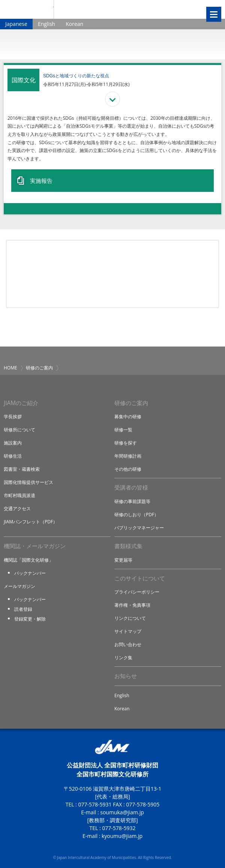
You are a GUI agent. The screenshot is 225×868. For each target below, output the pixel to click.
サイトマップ (128, 631)
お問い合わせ (128, 644)
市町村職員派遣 (19, 495)
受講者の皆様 (131, 487)
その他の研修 (128, 469)
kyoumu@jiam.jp (122, 836)
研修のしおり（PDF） (136, 515)
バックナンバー (30, 573)
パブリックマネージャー (139, 528)
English (46, 24)
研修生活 (13, 456)
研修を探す (126, 443)
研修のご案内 (39, 368)
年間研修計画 (128, 456)
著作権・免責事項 (132, 605)
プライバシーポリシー (137, 592)
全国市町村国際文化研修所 (116, 9)
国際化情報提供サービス (28, 482)
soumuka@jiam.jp (122, 812)
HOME (10, 368)
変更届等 (123, 560)
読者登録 (23, 609)
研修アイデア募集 (112, 274)
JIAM (27, 9)
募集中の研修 (128, 417)
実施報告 (41, 181)
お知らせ (126, 676)
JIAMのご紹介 (21, 403)
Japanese (16, 24)
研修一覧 (123, 430)
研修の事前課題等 (132, 501)
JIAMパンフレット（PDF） (31, 522)
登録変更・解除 (30, 619)
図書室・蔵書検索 (22, 469)
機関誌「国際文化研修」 (28, 560)
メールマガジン (19, 586)
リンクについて (130, 618)
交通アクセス (17, 509)
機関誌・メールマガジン (35, 546)
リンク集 (123, 658)
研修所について (19, 430)
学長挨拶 (13, 417)
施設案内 (13, 443)
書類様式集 (128, 546)
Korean (74, 24)
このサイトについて (140, 578)
